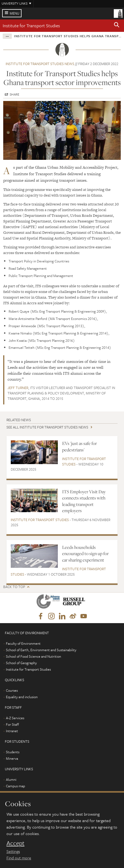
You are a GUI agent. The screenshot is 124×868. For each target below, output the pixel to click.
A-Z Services (15, 718)
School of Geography (21, 663)
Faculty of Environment (23, 643)
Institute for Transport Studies (31, 26)
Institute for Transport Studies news (40, 64)
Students (13, 752)
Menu (15, 13)
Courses (12, 690)
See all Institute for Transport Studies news (47, 427)
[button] (117, 26)
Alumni (11, 779)
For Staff (12, 724)
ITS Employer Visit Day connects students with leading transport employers (84, 501)
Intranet (12, 731)
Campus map (15, 786)
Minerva (12, 758)
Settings (13, 851)
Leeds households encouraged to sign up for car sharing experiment (85, 554)
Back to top (14, 587)
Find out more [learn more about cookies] (19, 858)
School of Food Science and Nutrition (33, 656)
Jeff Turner (18, 388)
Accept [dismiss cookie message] (15, 843)
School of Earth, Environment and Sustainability (41, 650)
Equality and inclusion (22, 697)
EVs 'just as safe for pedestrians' (79, 446)
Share (15, 94)
